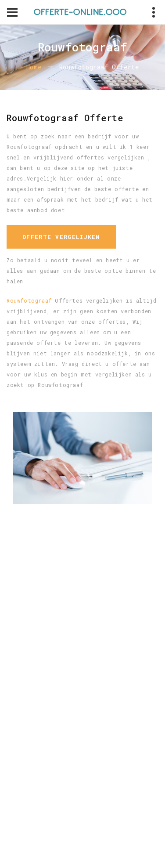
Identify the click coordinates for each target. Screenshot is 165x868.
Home (34, 67)
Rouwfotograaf (29, 300)
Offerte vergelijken (61, 237)
